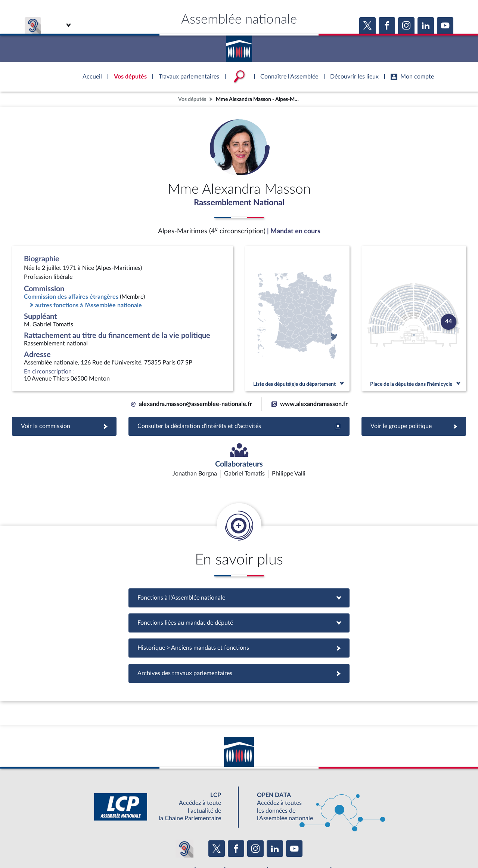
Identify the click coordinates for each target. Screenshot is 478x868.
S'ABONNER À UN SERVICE (268, 827)
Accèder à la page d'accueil (239, 46)
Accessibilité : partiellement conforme (198, 843)
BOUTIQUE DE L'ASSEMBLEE (119, 827)
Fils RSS (305, 843)
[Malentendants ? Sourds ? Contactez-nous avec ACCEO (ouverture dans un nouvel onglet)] (184, 805)
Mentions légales (137, 843)
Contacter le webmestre (268, 843)
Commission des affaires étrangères (71, 298)
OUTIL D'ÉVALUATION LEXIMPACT (348, 827)
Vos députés (192, 99)
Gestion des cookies (338, 843)
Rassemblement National (239, 203)
